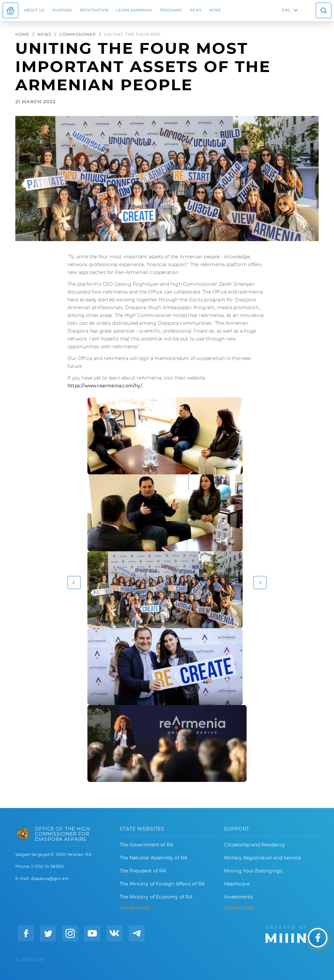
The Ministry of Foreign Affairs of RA (162, 884)
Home (22, 34)
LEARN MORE (135, 908)
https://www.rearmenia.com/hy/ (105, 386)
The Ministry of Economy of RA (156, 897)
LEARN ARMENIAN (134, 10)
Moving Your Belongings (253, 871)
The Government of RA (146, 845)
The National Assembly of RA (153, 858)
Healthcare (237, 884)
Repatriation (94, 10)
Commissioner (78, 34)
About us (34, 10)
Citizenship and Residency (255, 845)
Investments (239, 897)
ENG (286, 10)
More (215, 10)
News (196, 10)
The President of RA (143, 871)
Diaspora (62, 10)
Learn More (239, 908)
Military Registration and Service (263, 858)
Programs (171, 10)
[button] (74, 583)
